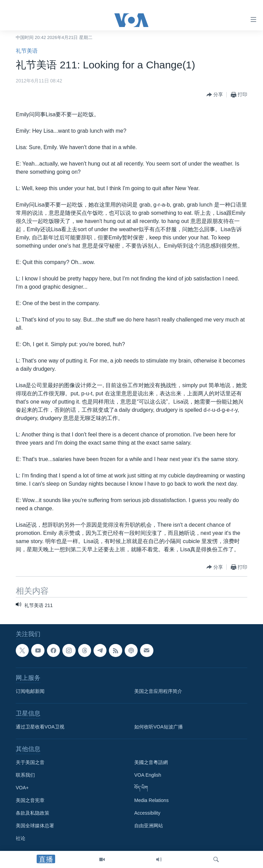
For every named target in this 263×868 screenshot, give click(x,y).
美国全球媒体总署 (35, 826)
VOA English (148, 775)
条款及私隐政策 (33, 813)
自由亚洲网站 (149, 826)
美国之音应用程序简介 (158, 691)
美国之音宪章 (30, 800)
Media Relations (151, 800)
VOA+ (22, 788)
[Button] (215, 95)
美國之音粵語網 (151, 762)
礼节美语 (27, 51)
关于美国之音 (30, 762)
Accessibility (147, 813)
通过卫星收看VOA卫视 (40, 727)
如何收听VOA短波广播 (159, 727)
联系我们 (25, 775)
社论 (21, 838)
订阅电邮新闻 (30, 691)
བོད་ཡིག (141, 788)
